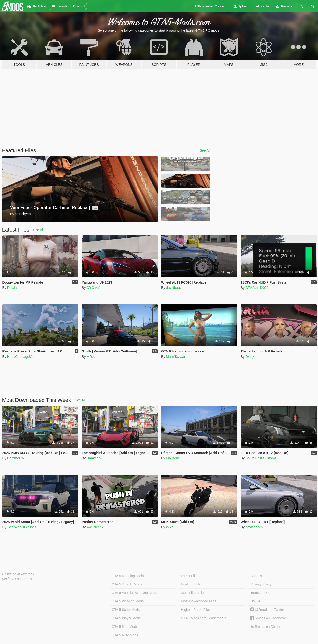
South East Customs (261, 458)
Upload (241, 6)
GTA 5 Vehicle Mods (127, 584)
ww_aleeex (95, 527)
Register (285, 6)
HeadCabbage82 (20, 357)
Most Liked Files (193, 593)
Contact (256, 576)
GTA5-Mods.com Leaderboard (204, 618)
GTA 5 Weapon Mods (128, 601)
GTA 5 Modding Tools (128, 576)
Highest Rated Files (196, 610)
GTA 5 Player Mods (126, 618)
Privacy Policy (261, 584)
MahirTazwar (176, 357)
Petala (12, 288)
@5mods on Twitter (267, 610)
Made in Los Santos (17, 579)
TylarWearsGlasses (22, 527)
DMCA (255, 601)
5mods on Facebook (268, 618)
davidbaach (175, 288)
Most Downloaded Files (199, 601)
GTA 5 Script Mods (126, 610)
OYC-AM (93, 288)
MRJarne (93, 357)
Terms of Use (260, 593)
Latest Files (190, 576)
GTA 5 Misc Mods (125, 635)
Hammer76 (16, 458)
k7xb (170, 527)
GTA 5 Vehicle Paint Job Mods (134, 593)
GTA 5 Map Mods (125, 627)
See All (205, 150)
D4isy (250, 357)
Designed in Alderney (18, 574)
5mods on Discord (266, 627)
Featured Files (192, 584)
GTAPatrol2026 (257, 288)
